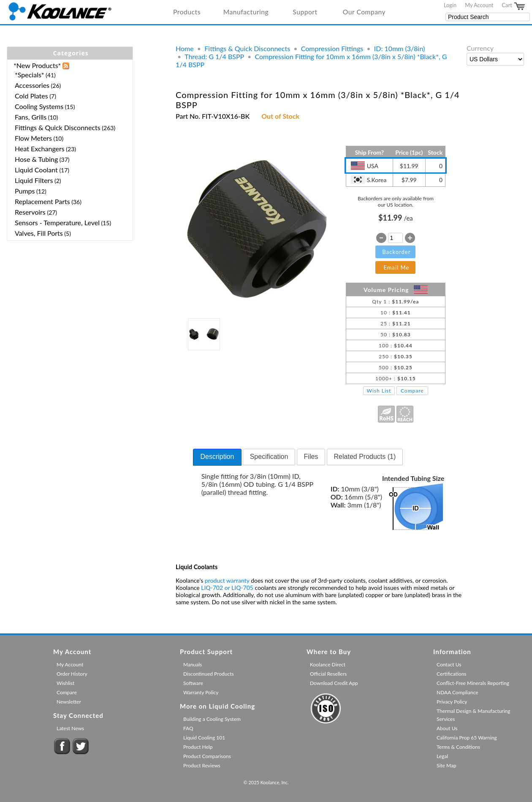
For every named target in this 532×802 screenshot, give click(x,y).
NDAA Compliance (457, 692)
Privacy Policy (452, 702)
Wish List (379, 391)
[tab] (217, 457)
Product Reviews (202, 765)
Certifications (452, 674)
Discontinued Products (209, 674)
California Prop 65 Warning (467, 738)
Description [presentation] (217, 457)
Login (450, 5)
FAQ (188, 728)
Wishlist (65, 683)
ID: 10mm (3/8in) (400, 48)
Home (185, 48)
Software (193, 683)
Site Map (446, 765)
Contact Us (449, 664)
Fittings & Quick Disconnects (247, 48)
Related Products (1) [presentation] (365, 457)
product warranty (227, 580)
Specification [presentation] (269, 457)
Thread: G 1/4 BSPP (214, 56)
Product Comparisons (207, 756)
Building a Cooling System (212, 719)
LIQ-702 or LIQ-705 (227, 588)
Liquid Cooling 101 (204, 738)
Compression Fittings (332, 48)
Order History (72, 674)
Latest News (70, 728)
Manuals (193, 664)
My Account (479, 5)
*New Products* (37, 65)
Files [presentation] (311, 457)
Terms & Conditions (458, 747)
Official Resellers (328, 674)
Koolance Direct (328, 664)
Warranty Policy (201, 692)
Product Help (198, 747)
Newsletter (69, 702)
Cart (514, 6)
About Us (447, 728)
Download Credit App (334, 683)
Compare (412, 391)
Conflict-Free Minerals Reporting (473, 683)
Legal (442, 756)
